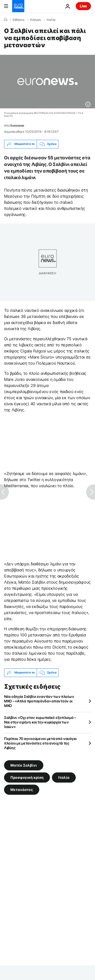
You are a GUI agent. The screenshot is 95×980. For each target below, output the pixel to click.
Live (83, 6)
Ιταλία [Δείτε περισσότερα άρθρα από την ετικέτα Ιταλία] (64, 777)
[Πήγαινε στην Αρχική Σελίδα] (18, 6)
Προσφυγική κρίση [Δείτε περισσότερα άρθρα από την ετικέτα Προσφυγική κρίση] (27, 777)
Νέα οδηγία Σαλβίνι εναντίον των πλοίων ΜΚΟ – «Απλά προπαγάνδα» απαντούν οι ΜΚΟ (39, 701)
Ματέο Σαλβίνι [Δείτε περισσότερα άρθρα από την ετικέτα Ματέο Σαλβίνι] (24, 765)
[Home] (6, 20)
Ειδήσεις (19, 20)
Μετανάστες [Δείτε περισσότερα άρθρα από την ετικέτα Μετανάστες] (22, 789)
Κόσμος (36, 20)
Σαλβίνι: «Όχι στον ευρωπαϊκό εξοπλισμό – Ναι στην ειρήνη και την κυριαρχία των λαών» (40, 722)
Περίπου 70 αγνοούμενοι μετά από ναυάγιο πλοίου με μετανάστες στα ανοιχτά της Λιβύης (40, 743)
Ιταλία (51, 20)
